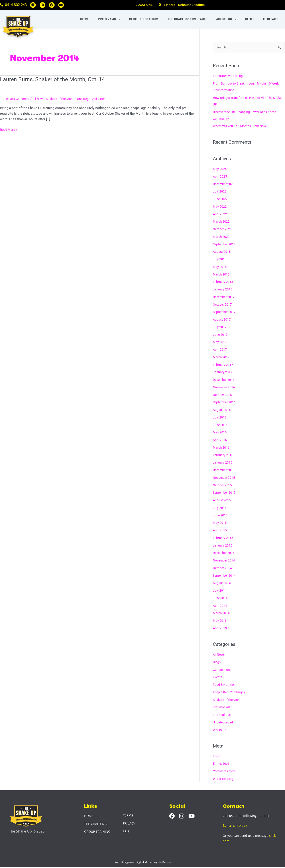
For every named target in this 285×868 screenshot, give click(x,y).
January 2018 (223, 290)
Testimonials (223, 708)
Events (218, 677)
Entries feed (222, 764)
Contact (271, 19)
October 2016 (223, 395)
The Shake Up (223, 715)
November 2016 (225, 387)
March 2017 (222, 357)
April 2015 (220, 530)
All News (41, 99)
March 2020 (222, 237)
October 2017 (223, 305)
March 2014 (222, 613)
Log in (217, 756)
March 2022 (222, 222)
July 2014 (220, 591)
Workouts (220, 730)
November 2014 (225, 561)
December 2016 (224, 380)
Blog (250, 19)
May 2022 (220, 207)
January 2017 (223, 373)
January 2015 (223, 546)
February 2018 (223, 282)
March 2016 (222, 448)
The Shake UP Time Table (187, 19)
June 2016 (220, 425)
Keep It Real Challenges (230, 692)
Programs (109, 19)
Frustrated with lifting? (229, 76)
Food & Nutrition (225, 685)
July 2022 (220, 192)
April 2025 (220, 177)
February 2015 (223, 538)
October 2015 (223, 485)
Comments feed (225, 772)
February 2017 (223, 365)
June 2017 (220, 335)
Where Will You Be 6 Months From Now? (243, 126)
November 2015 (225, 478)
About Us (226, 19)
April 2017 (220, 350)
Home (85, 19)
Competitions (223, 670)
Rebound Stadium (144, 19)
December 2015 (224, 470)
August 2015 (222, 500)
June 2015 (220, 516)
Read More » (9, 129)
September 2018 (225, 244)
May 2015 (220, 523)
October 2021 (223, 229)
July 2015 (220, 508)
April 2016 (220, 440)
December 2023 (224, 184)
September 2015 (225, 493)
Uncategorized (94, 99)
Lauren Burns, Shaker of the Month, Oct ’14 (54, 79)
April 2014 (220, 606)
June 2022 (220, 199)
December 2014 (224, 553)
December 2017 (224, 297)
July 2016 (220, 418)
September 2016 (225, 403)
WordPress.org (224, 779)
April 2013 (220, 628)
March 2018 (222, 275)
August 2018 (222, 252)
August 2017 (222, 320)
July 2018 (220, 259)
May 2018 (220, 267)
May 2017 (220, 342)
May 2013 (220, 621)
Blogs (217, 662)
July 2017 (220, 327)
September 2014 (225, 576)
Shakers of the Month (65, 99)
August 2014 (222, 583)
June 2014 (220, 598)
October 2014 (223, 568)
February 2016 (223, 455)
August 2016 (222, 410)
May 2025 (220, 169)
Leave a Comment (18, 99)
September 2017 (225, 312)
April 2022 (220, 214)
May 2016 (220, 433)
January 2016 (223, 463)
